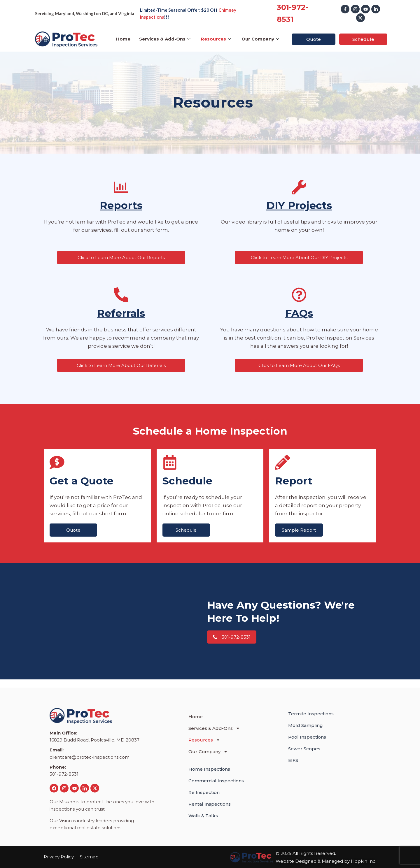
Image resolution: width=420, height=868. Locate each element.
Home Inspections (209, 769)
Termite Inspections (311, 714)
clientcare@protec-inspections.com (90, 757)
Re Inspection (204, 792)
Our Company (260, 39)
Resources (216, 39)
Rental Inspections (210, 804)
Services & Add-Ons (165, 39)
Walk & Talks (203, 816)
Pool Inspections (307, 737)
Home (123, 39)
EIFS (293, 760)
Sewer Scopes (304, 749)
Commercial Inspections (216, 781)
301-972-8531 (64, 774)
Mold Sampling (306, 725)
